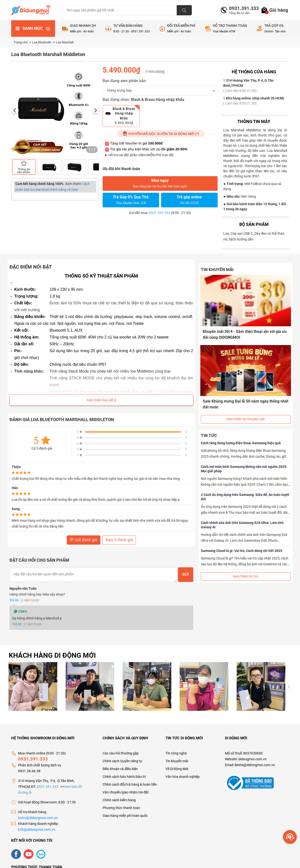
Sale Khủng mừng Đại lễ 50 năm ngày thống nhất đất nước (242, 401)
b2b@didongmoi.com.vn (37, 829)
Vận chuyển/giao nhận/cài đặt (126, 792)
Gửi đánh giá (84, 540)
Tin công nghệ (176, 753)
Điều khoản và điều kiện (120, 769)
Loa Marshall (65, 42)
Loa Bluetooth (43, 42)
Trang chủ (22, 42)
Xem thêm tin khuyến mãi (246, 414)
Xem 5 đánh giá (119, 540)
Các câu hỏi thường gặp (121, 753)
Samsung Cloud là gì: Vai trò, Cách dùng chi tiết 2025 (242, 545)
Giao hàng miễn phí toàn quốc (125, 816)
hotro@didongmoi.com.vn (38, 818)
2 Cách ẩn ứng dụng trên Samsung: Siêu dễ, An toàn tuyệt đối (245, 491)
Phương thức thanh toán (121, 808)
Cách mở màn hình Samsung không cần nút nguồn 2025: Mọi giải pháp (244, 463)
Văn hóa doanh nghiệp (183, 777)
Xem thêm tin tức (246, 571)
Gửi (186, 574)
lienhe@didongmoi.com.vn (255, 765)
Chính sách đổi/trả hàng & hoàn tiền (130, 784)
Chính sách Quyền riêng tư (122, 761)
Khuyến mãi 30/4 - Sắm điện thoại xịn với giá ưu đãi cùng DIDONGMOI (245, 334)
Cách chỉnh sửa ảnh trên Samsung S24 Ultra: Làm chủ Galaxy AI (242, 519)
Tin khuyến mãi (177, 761)
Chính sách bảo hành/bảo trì (124, 777)
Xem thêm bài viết (101, 400)
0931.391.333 (242, 8)
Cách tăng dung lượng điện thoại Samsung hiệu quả (241, 437)
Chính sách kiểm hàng (119, 800)
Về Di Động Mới (177, 769)
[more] (290, 837)
